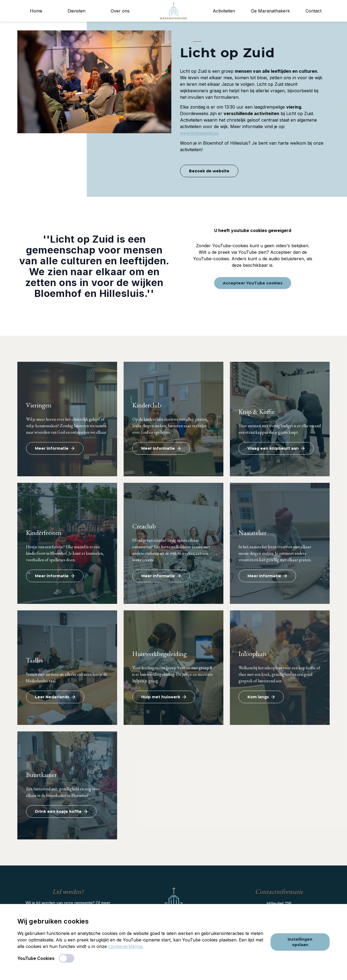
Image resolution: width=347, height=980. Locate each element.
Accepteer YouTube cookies (253, 283)
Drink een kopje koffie (61, 811)
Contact (314, 11)
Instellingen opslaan (300, 942)
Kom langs (261, 697)
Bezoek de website (209, 171)
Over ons (120, 11)
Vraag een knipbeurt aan (276, 448)
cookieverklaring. (126, 946)
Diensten (76, 11)
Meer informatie (55, 448)
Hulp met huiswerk (164, 697)
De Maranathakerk (270, 11)
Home (36, 11)
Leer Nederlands (55, 697)
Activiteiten (224, 11)
